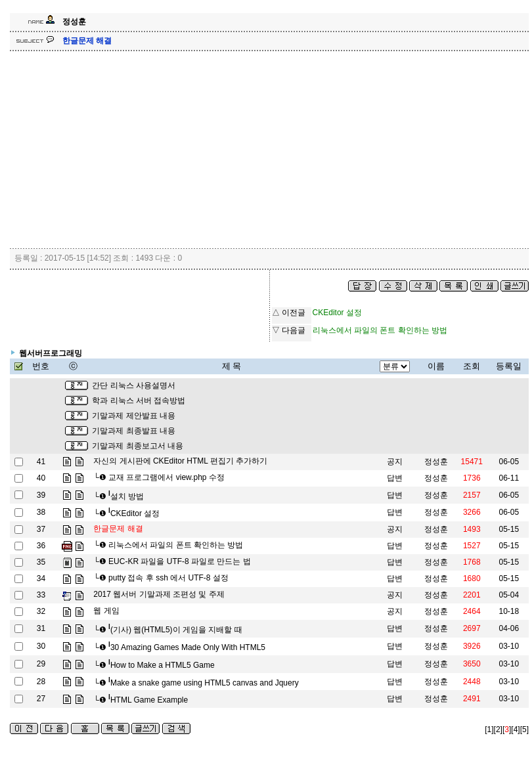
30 (41, 646)
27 (41, 699)
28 (41, 682)
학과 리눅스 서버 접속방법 (139, 401)
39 (41, 495)
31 (41, 628)
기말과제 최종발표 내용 (134, 431)
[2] (498, 730)
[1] (489, 730)
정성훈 (436, 462)
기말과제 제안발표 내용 (134, 416)
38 (41, 512)
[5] (524, 730)
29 (41, 664)
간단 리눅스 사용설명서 (134, 385)
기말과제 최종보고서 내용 (138, 446)
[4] (515, 730)
